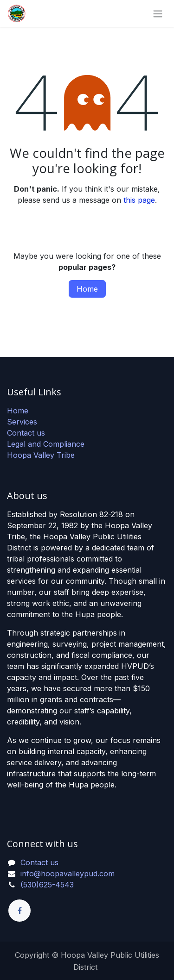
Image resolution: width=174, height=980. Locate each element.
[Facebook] (19, 911)
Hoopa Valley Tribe (41, 455)
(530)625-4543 (47, 885)
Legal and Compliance (46, 444)
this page (139, 200)
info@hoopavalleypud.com (68, 874)
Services (22, 422)
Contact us (26, 433)
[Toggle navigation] (158, 13)
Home (87, 289)
